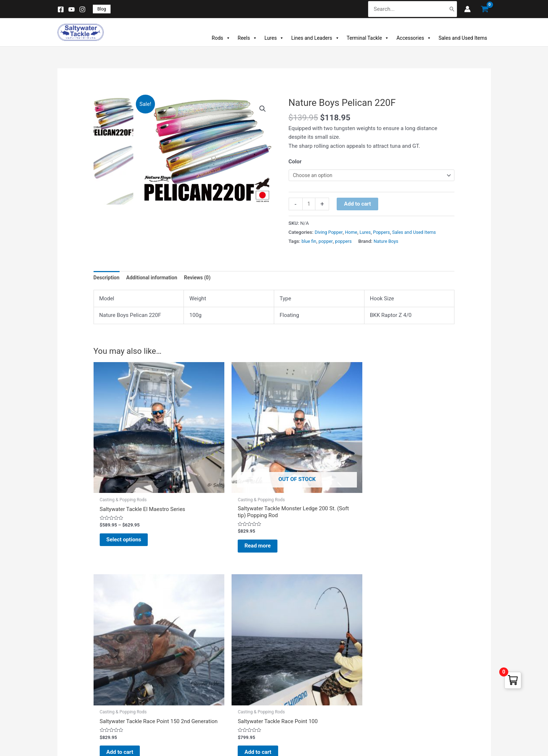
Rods (221, 38)
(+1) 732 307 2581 (417, 687)
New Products (72, 655)
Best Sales (68, 671)
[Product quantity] (309, 205)
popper (327, 242)
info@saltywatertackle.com (427, 700)
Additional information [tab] (155, 279)
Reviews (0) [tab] (204, 279)
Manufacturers (73, 688)
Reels (247, 38)
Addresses (295, 671)
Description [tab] (107, 279)
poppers (346, 242)
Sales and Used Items (463, 38)
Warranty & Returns (192, 655)
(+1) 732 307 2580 (417, 675)
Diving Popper (330, 233)
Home (354, 233)
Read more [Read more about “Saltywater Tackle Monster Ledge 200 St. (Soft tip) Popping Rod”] (220, 511)
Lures (274, 38)
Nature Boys (390, 242)
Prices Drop (69, 639)
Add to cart (359, 205)
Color (295, 162)
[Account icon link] (467, 9)
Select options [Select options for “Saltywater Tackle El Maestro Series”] (132, 504)
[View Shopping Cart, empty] (484, 9)
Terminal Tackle (368, 38)
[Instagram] (82, 9)
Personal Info (298, 639)
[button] (102, 9)
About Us (179, 688)
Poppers (386, 233)
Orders (290, 655)
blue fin (310, 242)
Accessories (414, 38)
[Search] (452, 9)
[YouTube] (72, 9)
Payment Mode (187, 671)
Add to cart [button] (312, 504)
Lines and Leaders (315, 38)
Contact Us (182, 704)
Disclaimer (181, 639)
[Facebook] (61, 9)
